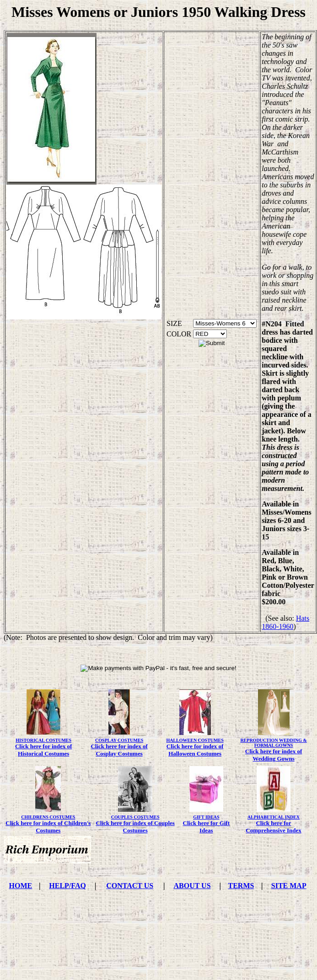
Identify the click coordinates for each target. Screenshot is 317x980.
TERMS (241, 886)
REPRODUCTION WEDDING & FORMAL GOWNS (273, 743)
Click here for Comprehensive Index (273, 827)
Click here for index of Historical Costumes (43, 750)
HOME (21, 886)
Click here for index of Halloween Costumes (195, 750)
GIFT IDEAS (206, 817)
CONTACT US (130, 886)
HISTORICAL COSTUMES (43, 740)
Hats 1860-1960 (285, 622)
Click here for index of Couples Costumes (135, 827)
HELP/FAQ (67, 886)
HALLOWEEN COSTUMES (195, 740)
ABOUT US (192, 886)
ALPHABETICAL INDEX (274, 817)
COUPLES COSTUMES (135, 817)
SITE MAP (289, 886)
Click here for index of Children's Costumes (48, 827)
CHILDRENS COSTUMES (48, 817)
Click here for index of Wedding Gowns (274, 755)
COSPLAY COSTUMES (119, 740)
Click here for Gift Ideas (206, 827)
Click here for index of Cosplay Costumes (119, 750)
